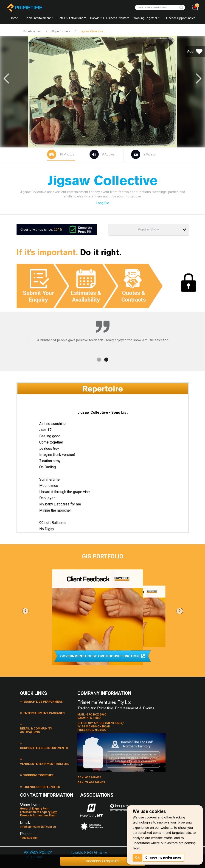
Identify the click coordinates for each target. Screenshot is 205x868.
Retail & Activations (70, 18)
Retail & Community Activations (47, 723)
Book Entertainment (38, 18)
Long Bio (103, 203)
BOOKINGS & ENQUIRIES (103, 861)
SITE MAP (35, 850)
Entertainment (32, 31)
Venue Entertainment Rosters (46, 744)
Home (14, 18)
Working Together (37, 754)
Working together (145, 18)
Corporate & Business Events (45, 733)
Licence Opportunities (181, 18)
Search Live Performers (41, 702)
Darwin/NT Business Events (108, 18)
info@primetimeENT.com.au (38, 820)
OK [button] (138, 857)
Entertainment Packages (42, 712)
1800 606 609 (29, 831)
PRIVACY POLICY (38, 846)
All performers (61, 31)
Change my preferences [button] (164, 857)
